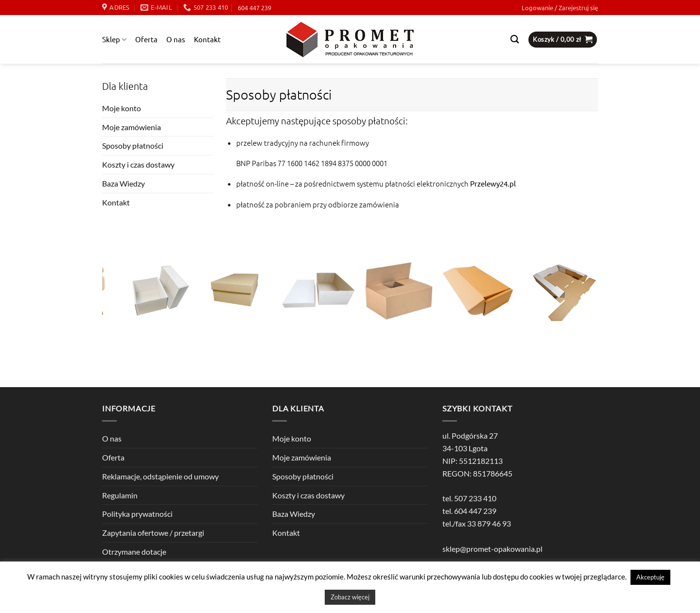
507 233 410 (475, 498)
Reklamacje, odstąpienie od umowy (160, 476)
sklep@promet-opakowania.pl (492, 549)
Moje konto (122, 108)
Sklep (114, 39)
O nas (176, 39)
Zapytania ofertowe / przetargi (153, 533)
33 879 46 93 (489, 523)
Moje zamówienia (131, 127)
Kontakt (207, 39)
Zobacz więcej (350, 597)
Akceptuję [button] (650, 577)
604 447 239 (254, 8)
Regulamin (120, 495)
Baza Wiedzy (123, 183)
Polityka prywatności (137, 514)
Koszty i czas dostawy (138, 164)
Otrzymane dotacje (134, 552)
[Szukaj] (515, 40)
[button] (560, 8)
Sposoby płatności (133, 145)
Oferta (146, 39)
